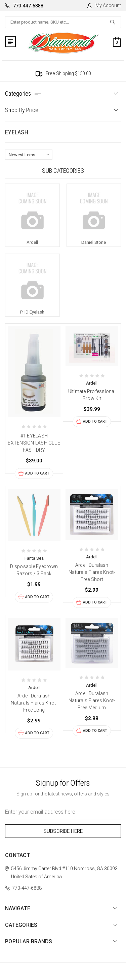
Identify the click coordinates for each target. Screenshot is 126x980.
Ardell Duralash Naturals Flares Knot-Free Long (34, 703)
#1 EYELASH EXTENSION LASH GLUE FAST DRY (34, 443)
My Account (104, 5)
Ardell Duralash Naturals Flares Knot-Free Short (92, 572)
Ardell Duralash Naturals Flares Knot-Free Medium (92, 700)
